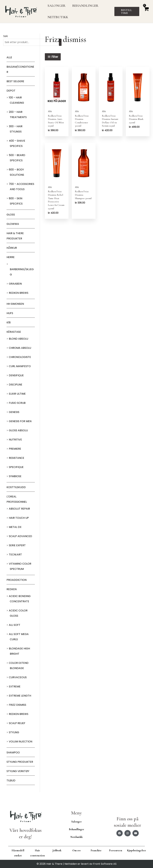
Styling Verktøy (18, 771)
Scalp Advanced (20, 536)
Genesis (14, 412)
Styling (14, 732)
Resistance (17, 458)
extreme (15, 686)
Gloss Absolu (18, 430)
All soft (15, 625)
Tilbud (11, 780)
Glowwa (13, 224)
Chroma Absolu (20, 348)
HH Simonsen (15, 304)
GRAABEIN (15, 284)
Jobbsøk (57, 850)
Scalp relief (17, 723)
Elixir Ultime (17, 394)
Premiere (15, 449)
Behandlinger (76, 829)
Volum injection (21, 742)
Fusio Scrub (17, 403)
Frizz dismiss (18, 705)
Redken (12, 589)
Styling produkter (20, 762)
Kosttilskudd (16, 487)
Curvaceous (18, 677)
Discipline (16, 385)
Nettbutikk (76, 837)
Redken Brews (19, 293)
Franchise (96, 850)
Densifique (16, 375)
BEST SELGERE (15, 81)
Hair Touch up (19, 518)
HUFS (10, 313)
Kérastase (14, 332)
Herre (11, 257)
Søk (6, 36)
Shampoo (13, 752)
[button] (127, 11)
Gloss (11, 215)
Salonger (76, 822)
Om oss (76, 850)
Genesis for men (20, 421)
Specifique (16, 467)
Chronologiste (20, 357)
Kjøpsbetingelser (136, 850)
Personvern (116, 850)
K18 (9, 322)
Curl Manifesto (20, 366)
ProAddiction (17, 580)
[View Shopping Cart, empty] (146, 11)
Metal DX (15, 527)
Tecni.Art (15, 555)
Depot (11, 91)
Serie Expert (17, 545)
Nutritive (15, 440)
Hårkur (12, 248)
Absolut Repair (19, 509)
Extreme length (20, 696)
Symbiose (15, 476)
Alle (9, 57)
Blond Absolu (18, 339)
